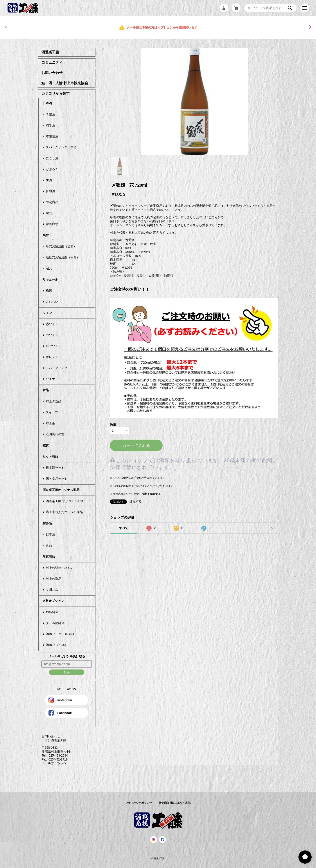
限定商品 (52, 202)
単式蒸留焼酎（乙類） (61, 246)
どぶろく (52, 169)
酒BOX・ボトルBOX (60, 634)
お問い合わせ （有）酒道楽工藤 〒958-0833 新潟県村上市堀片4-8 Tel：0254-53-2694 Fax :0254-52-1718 (54, 748)
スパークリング (57, 368)
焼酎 (46, 235)
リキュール (50, 279)
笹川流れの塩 (55, 434)
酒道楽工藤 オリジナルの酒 (65, 501)
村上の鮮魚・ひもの (60, 568)
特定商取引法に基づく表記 (175, 803)
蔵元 (49, 213)
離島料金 (52, 612)
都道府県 (52, 224)
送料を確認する (151, 494)
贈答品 (47, 523)
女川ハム (52, 590)
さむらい (52, 302)
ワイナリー (54, 379)
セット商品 (50, 456)
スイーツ (52, 412)
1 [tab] (120, 166)
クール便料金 (55, 623)
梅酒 (49, 291)
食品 (46, 390)
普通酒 (50, 191)
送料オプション (53, 601)
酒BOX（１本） (57, 645)
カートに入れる (136, 446)
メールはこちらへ (52, 763)
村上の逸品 (54, 401)
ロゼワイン (54, 346)
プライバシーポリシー (139, 803)
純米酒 (50, 125)
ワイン (47, 313)
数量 (113, 425)
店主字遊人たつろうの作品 (64, 512)
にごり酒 (52, 158)
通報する (136, 501)
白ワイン (52, 335)
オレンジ (52, 357)
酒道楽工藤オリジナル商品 (61, 490)
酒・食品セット (57, 479)
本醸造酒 (52, 136)
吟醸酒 (50, 114)
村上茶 (50, 423)
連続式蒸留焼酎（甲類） (63, 257)
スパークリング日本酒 (61, 147)
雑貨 (46, 445)
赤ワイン (52, 324)
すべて (124, 528)
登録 (67, 672)
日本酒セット (55, 468)
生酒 (49, 180)
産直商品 (49, 557)
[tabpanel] (194, 102)
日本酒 (47, 103)
